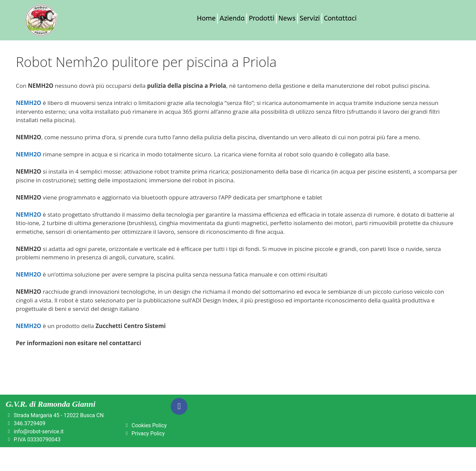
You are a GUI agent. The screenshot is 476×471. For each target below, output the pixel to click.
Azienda (232, 18)
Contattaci (340, 18)
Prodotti (262, 18)
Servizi (310, 18)
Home (206, 18)
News (287, 18)
